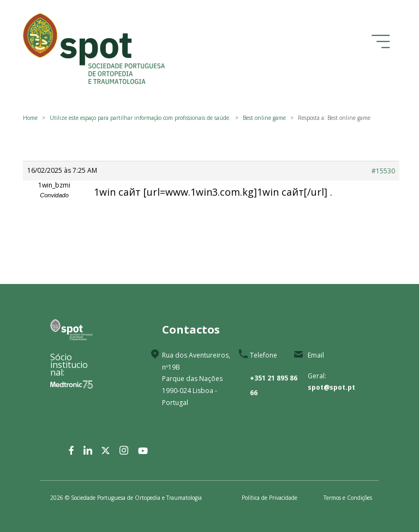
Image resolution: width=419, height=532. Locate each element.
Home (30, 118)
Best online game (264, 118)
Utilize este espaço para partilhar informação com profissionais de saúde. (140, 118)
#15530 (383, 171)
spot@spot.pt (331, 387)
